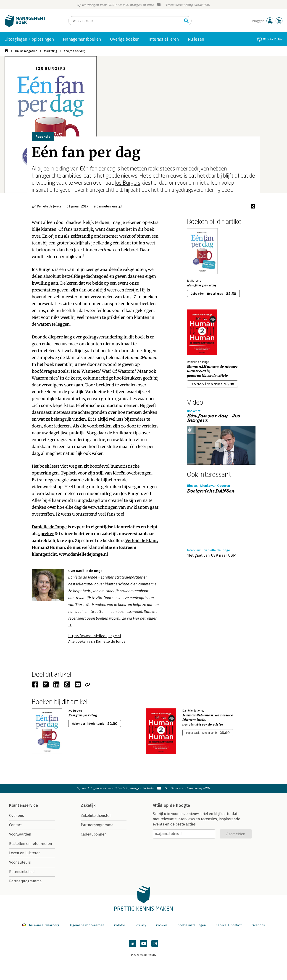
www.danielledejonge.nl (83, 554)
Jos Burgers (128, 182)
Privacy (141, 925)
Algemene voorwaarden (87, 925)
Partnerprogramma (25, 881)
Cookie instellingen (192, 925)
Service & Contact (229, 925)
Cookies (162, 925)
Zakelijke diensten (96, 816)
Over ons (17, 816)
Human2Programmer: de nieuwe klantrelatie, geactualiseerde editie (212, 371)
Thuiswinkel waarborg (41, 925)
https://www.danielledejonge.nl (95, 636)
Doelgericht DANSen (211, 491)
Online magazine (26, 51)
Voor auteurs (20, 862)
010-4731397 (273, 39)
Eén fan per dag (75, 51)
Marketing (51, 51)
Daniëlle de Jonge (49, 206)
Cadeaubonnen (94, 834)
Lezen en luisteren (25, 853)
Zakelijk (88, 805)
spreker (46, 534)
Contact (16, 825)
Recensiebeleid (22, 872)
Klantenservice (24, 805)
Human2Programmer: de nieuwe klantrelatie (72, 547)
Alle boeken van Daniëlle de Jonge (97, 641)
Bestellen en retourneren (31, 844)
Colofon (120, 925)
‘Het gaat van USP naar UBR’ (212, 555)
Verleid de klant (141, 541)
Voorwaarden (20, 834)
